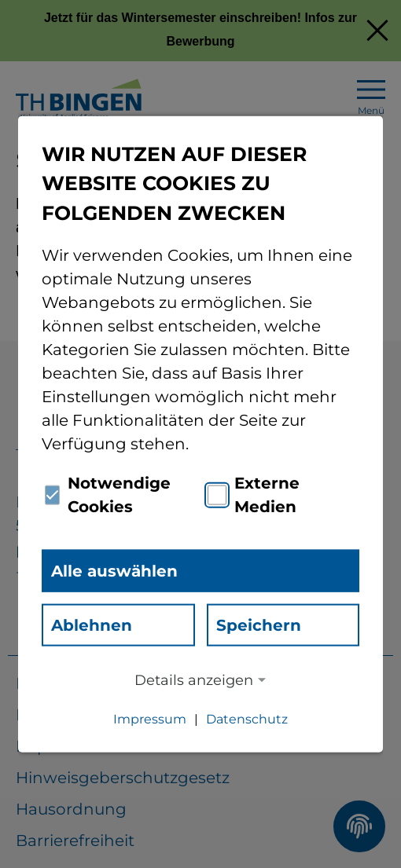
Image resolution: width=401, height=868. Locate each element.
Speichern (259, 625)
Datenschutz (247, 719)
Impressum (150, 719)
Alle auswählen (114, 571)
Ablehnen (92, 625)
